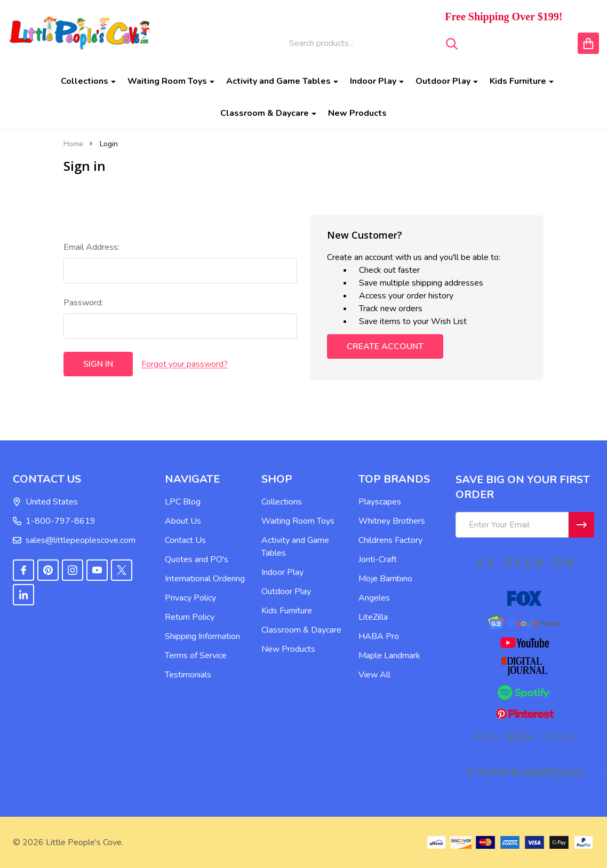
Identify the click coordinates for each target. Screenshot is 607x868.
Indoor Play (373, 81)
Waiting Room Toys (167, 81)
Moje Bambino (385, 579)
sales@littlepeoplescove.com (74, 540)
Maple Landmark (389, 656)
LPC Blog (183, 502)
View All (374, 675)
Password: (83, 303)
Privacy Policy (190, 598)
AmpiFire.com (554, 772)
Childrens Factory (390, 540)
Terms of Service (196, 656)
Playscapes (380, 502)
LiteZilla (373, 617)
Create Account (385, 346)
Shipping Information (202, 636)
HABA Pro (379, 636)
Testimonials (188, 675)
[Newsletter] (581, 525)
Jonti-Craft (378, 559)
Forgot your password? (185, 364)
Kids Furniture (518, 81)
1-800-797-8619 (54, 521)
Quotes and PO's (197, 559)
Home (73, 144)
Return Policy (190, 617)
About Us (183, 521)
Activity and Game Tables (278, 81)
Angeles (374, 598)
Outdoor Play (443, 81)
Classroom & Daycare (265, 113)
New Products (357, 113)
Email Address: (91, 247)
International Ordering (205, 579)
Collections (85, 81)
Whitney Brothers (392, 521)
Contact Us (185, 540)
